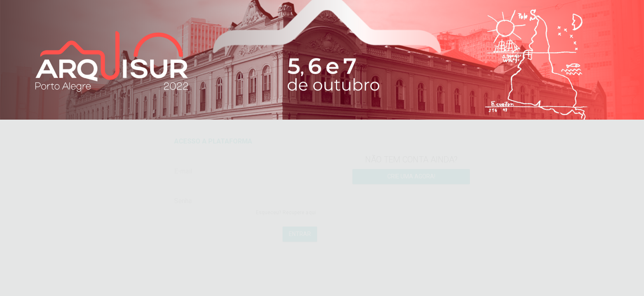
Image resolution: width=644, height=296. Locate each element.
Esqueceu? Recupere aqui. (286, 220)
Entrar (300, 242)
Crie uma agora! (411, 184)
